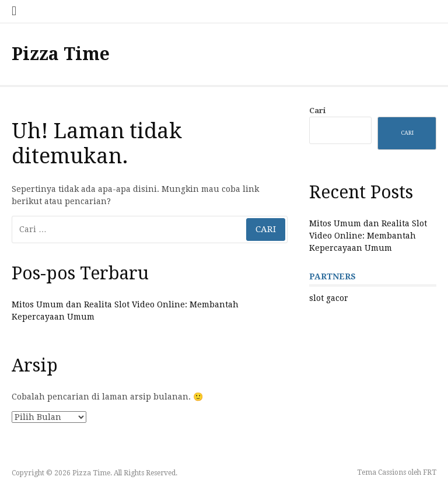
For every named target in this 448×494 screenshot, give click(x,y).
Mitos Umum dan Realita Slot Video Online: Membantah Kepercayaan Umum (368, 236)
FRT (430, 472)
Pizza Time (61, 54)
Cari (317, 111)
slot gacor (329, 298)
